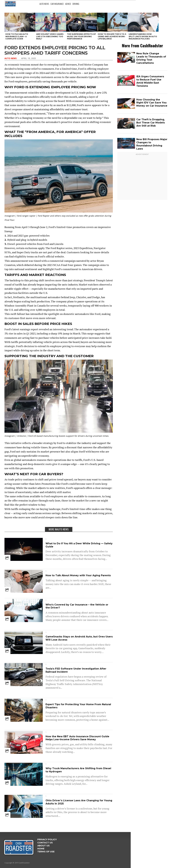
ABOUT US (43, 846)
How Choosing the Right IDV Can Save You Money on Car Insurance (152, 103)
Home (41, 849)
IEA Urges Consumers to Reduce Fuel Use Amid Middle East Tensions (150, 81)
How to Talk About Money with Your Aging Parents (78, 575)
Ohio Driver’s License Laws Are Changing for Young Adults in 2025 (79, 802)
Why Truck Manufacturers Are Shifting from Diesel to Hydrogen (78, 770)
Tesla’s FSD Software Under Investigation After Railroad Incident (76, 670)
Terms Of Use (46, 852)
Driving (76, 4)
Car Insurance (57, 4)
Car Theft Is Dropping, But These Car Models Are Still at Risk (151, 123)
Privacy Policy (47, 839)
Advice (68, 4)
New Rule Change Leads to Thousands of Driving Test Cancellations (151, 58)
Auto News (44, 4)
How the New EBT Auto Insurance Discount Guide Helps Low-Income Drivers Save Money (77, 738)
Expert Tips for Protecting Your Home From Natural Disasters (78, 706)
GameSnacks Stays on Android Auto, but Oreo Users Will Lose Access (79, 638)
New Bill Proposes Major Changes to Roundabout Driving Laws (152, 144)
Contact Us (45, 843)
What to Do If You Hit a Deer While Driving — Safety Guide (79, 545)
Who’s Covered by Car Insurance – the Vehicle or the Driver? (77, 606)
